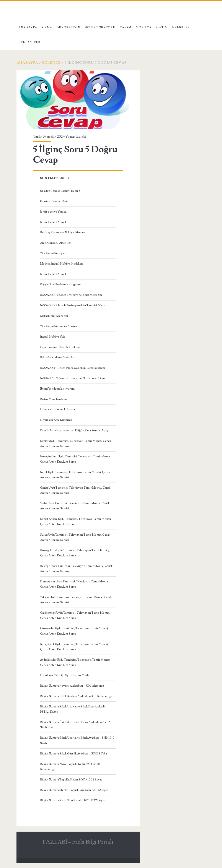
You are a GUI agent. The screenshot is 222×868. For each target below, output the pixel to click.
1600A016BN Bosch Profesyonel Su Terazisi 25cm (72, 378)
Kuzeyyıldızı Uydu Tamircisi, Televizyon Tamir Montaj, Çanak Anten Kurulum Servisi (75, 553)
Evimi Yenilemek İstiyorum (57, 389)
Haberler (181, 28)
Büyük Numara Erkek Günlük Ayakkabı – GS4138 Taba (73, 754)
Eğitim (162, 28)
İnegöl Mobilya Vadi (53, 337)
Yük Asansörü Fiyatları (54, 253)
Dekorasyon (68, 28)
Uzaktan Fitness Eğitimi (55, 201)
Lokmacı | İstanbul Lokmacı (57, 410)
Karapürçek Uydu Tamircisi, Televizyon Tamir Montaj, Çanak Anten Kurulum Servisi (74, 647)
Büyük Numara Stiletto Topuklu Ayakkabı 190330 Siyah (74, 790)
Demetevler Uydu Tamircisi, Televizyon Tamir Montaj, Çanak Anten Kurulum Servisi (75, 584)
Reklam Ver (30, 42)
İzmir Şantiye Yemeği (54, 212)
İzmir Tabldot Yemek (53, 222)
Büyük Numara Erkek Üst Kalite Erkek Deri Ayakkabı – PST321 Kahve (74, 709)
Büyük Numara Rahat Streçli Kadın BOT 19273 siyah (73, 800)
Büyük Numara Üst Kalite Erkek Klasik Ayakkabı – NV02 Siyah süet (75, 725)
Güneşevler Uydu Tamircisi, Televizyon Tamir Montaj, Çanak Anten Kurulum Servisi (74, 631)
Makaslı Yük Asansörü (54, 316)
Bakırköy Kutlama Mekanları (58, 358)
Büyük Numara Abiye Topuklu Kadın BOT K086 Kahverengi (70, 767)
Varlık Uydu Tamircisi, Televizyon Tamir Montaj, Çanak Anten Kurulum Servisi (75, 506)
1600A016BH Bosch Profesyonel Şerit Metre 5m (71, 295)
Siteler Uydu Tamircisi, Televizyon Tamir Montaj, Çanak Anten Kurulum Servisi (75, 444)
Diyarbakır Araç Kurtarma (56, 420)
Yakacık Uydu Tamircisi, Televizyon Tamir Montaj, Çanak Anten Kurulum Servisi (76, 600)
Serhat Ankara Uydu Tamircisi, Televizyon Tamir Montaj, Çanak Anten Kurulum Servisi (76, 522)
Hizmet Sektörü (100, 28)
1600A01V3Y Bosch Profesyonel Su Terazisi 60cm (73, 368)
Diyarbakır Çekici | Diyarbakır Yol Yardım (66, 675)
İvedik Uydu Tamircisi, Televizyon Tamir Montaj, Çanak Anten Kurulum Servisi (75, 475)
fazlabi (81, 137)
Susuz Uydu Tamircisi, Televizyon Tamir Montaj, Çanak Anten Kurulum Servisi (75, 537)
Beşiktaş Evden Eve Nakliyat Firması (63, 232)
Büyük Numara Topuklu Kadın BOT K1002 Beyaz (71, 780)
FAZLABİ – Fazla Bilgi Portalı (78, 842)
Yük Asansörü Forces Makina (59, 326)
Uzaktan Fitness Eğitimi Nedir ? (60, 191)
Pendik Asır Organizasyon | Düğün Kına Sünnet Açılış (74, 431)
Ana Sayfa (28, 28)
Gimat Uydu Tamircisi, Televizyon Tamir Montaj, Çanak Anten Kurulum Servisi (75, 490)
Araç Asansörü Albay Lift (56, 243)
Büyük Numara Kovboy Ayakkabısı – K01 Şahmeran (72, 686)
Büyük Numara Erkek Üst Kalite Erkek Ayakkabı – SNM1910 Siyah (77, 740)
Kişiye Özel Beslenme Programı (60, 284)
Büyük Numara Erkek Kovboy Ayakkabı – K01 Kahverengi (76, 696)
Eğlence (52, 63)
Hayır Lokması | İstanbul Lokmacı (61, 347)
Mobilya (144, 28)
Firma (47, 28)
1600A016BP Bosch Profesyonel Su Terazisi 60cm (73, 306)
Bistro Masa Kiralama (54, 399)
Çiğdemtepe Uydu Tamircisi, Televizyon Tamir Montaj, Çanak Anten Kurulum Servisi (75, 615)
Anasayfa (27, 63)
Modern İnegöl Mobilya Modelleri (62, 264)
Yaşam (126, 28)
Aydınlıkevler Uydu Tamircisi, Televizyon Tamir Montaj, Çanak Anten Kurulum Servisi (75, 662)
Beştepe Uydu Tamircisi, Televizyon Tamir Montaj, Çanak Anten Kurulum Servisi (76, 569)
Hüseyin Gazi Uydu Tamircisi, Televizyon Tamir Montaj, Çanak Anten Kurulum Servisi (76, 459)
